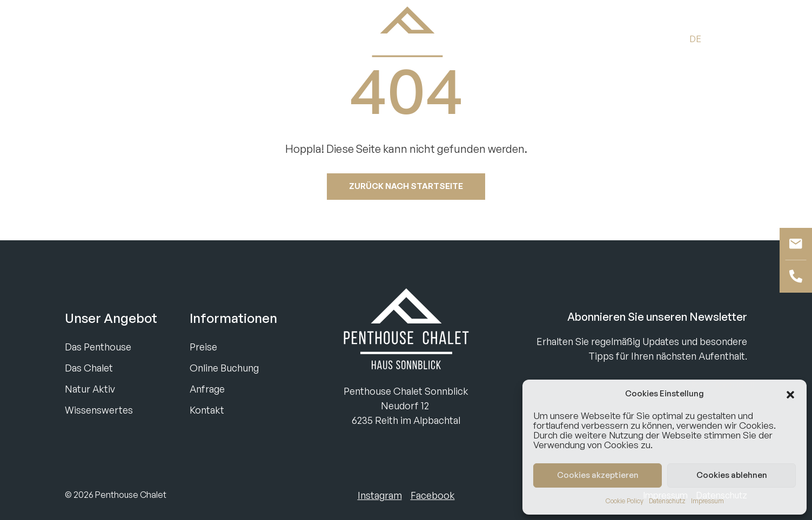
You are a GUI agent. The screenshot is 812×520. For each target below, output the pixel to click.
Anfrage (207, 389)
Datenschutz (667, 501)
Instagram (380, 495)
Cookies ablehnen (732, 475)
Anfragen (139, 38)
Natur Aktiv (90, 389)
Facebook (433, 495)
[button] (790, 394)
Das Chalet (89, 368)
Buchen (84, 38)
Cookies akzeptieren (598, 475)
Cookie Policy (625, 501)
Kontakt (207, 410)
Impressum (707, 501)
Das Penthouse (98, 347)
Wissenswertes (99, 410)
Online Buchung (224, 368)
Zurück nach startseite (406, 186)
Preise (203, 347)
